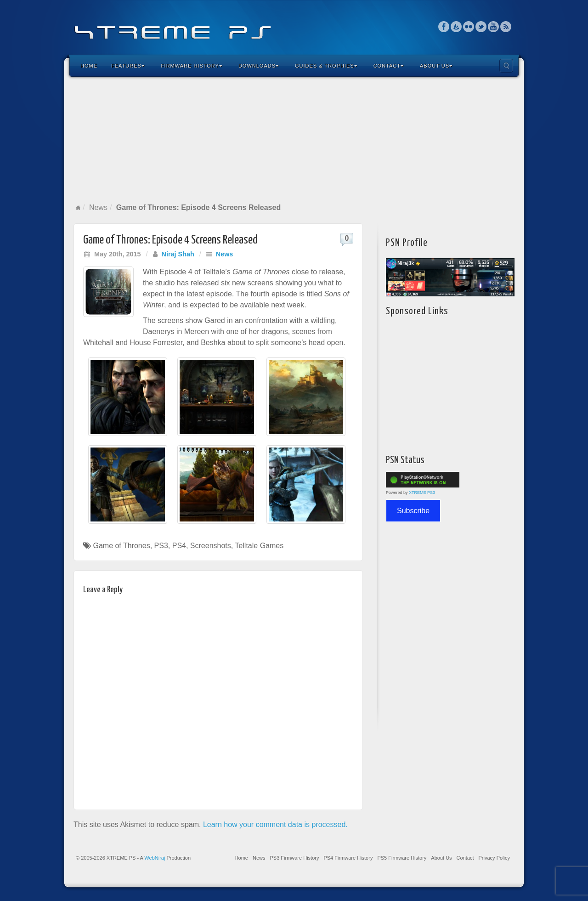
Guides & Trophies (326, 66)
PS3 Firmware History (294, 858)
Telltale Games (259, 546)
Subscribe (413, 511)
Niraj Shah (178, 254)
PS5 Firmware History (402, 858)
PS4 (179, 546)
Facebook (444, 27)
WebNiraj (155, 858)
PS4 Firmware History (348, 858)
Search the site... (506, 66)
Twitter (481, 27)
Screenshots (211, 546)
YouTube (494, 27)
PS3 (161, 546)
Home (89, 66)
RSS (506, 27)
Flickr (469, 27)
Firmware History (192, 66)
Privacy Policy (494, 858)
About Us (436, 66)
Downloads (259, 66)
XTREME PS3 (422, 493)
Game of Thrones (121, 546)
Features (128, 66)
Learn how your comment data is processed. (275, 824)
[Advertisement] (294, 140)
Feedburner (456, 27)
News (98, 207)
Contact (389, 66)
